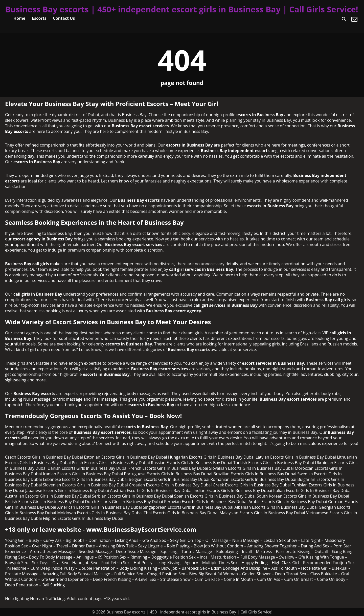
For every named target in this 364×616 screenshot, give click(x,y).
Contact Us (64, 18)
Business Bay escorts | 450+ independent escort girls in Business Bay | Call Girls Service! (182, 9)
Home (19, 18)
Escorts (39, 18)
